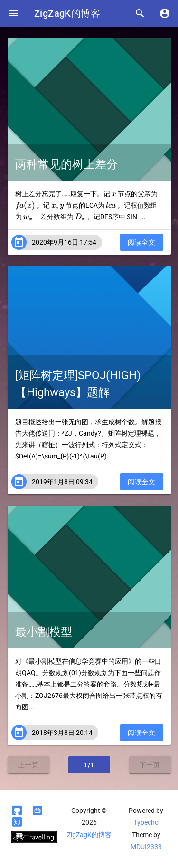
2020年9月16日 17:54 (64, 242)
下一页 (150, 765)
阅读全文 (141, 242)
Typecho (146, 822)
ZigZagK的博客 (67, 13)
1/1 (89, 765)
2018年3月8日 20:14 (62, 733)
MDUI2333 (146, 847)
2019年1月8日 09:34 (62, 482)
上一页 (28, 765)
